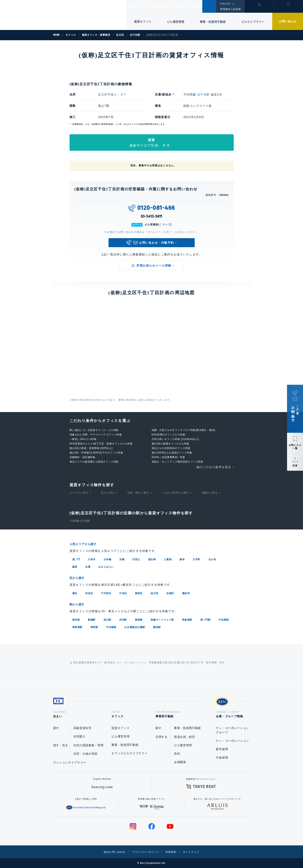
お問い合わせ (288, 21)
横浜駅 (157, 626)
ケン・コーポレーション (232, 741)
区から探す (108, 493)
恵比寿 (152, 559)
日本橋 (107, 559)
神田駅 (94, 626)
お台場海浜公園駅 (135, 626)
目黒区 (170, 592)
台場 (88, 566)
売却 (177, 754)
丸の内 (212, 559)
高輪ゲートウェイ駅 (162, 619)
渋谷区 (89, 592)
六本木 (92, 559)
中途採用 (222, 758)
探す (56, 728)
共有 (295, 466)
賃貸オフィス (120, 728)
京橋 (122, 559)
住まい (134, 6)
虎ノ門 (76, 559)
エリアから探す (79, 493)
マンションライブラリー (70, 762)
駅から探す (79, 603)
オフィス (151, 6)
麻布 (182, 559)
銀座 (75, 566)
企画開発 (180, 762)
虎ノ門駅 (205, 619)
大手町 (197, 559)
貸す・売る (61, 745)
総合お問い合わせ (110, 852)
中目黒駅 (224, 619)
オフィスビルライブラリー (129, 753)
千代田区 (106, 592)
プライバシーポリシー (145, 852)
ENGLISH (225, 4)
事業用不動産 (172, 6)
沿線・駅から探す (138, 493)
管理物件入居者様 (230, 9)
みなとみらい (106, 566)
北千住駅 (204, 94)
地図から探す (210, 493)
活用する (162, 737)
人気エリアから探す (86, 544)
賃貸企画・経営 (185, 737)
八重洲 (168, 559)
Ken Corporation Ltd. (40, 15)
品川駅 (107, 619)
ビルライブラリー (253, 22)
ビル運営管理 (176, 22)
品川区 (154, 592)
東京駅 (76, 619)
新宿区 (139, 592)
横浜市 (186, 592)
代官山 (136, 559)
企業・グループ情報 (200, 6)
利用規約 (174, 852)
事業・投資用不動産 (213, 22)
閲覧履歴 (259, 9)
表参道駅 (187, 619)
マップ (166, 225)
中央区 (123, 592)
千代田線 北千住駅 (80, 521)
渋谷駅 (123, 619)
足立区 (103, 94)
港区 (75, 592)
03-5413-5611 (152, 216)
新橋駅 (92, 619)
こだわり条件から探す (175, 493)
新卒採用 (222, 749)
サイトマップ (196, 852)
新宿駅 (139, 619)
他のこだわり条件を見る (214, 467)
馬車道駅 (77, 626)
